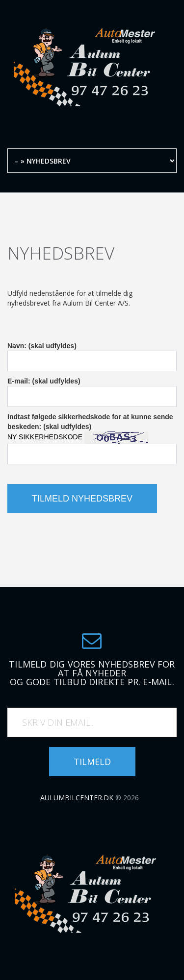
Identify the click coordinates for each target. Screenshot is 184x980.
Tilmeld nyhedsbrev (82, 499)
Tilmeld (92, 762)
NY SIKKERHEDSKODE (45, 437)
